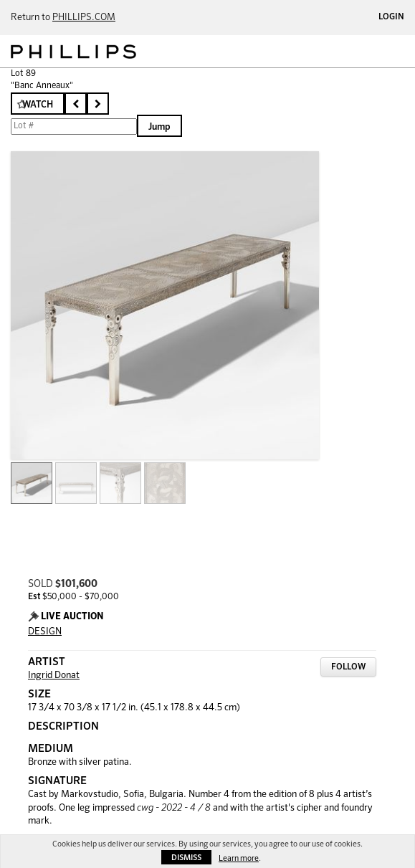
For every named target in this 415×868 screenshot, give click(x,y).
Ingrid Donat (54, 676)
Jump (159, 127)
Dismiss (186, 858)
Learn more (239, 858)
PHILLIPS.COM (84, 18)
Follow (348, 667)
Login (391, 17)
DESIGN (45, 632)
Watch (38, 105)
